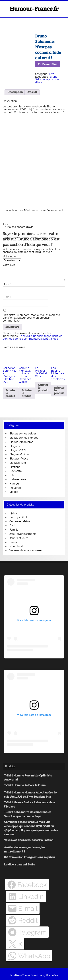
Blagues (15, 446)
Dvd (52, 74)
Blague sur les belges (23, 434)
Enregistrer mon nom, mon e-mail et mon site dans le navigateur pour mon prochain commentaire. (31, 318)
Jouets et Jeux (19, 538)
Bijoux (13, 513)
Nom (7, 285)
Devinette (16, 471)
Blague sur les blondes (24, 438)
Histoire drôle (18, 479)
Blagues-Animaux (21, 454)
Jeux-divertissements (23, 534)
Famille (14, 530)
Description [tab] (15, 92)
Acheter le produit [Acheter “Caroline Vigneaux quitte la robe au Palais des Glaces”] (27, 393)
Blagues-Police (19, 459)
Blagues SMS (18, 450)
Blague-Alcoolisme (21, 442)
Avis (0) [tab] (32, 92)
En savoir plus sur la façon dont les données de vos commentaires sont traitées (32, 337)
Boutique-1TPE (19, 517)
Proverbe (15, 488)
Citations (15, 467)
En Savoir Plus (48, 64)
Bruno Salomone (46, 78)
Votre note (10, 257)
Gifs (12, 475)
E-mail (8, 297)
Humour (15, 484)
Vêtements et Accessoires (26, 550)
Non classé (16, 546)
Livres (13, 542)
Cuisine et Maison (20, 521)
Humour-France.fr (34, 9)
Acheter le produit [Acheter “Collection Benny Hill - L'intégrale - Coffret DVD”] (11, 393)
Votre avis (10, 265)
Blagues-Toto (18, 463)
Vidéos (14, 492)
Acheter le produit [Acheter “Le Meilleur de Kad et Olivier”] (43, 388)
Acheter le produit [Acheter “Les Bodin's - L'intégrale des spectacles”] (59, 390)
